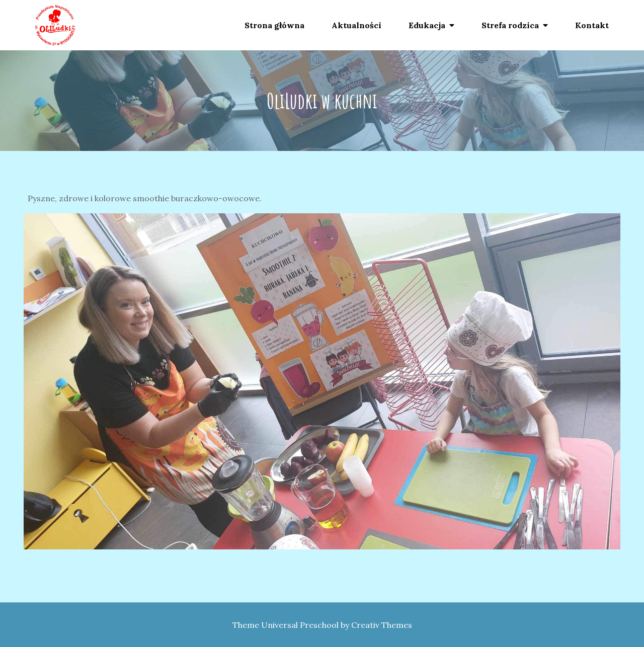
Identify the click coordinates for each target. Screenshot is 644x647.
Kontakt (592, 25)
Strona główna (274, 25)
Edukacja (427, 25)
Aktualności (356, 25)
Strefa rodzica (510, 25)
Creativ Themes (382, 625)
